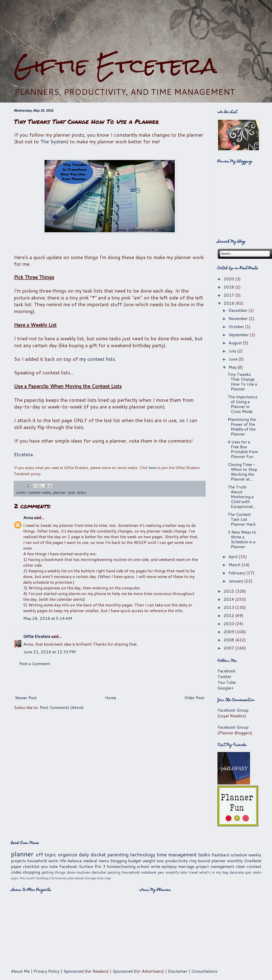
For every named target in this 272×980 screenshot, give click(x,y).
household (37, 861)
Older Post (194, 698)
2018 (229, 287)
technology (143, 855)
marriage (186, 866)
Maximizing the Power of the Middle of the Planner (242, 427)
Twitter (224, 676)
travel (193, 872)
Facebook (227, 671)
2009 (229, 632)
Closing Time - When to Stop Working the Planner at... (242, 472)
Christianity (58, 878)
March (235, 565)
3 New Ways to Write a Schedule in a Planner (242, 539)
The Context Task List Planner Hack (242, 519)
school (143, 866)
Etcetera (23, 454)
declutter (99, 872)
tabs (184, 872)
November (239, 318)
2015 (229, 591)
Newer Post (26, 698)
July (233, 351)
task (71, 492)
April (234, 556)
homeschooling (121, 866)
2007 (229, 648)
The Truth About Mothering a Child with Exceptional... (242, 497)
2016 (229, 303)
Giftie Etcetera (115, 65)
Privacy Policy (46, 971)
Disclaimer (178, 971)
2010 (229, 623)
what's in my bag (214, 872)
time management (177, 855)
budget (135, 861)
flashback (221, 855)
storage (90, 878)
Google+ (226, 688)
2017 (229, 295)
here (152, 468)
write (156, 866)
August (236, 343)
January (236, 581)
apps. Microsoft (23, 878)
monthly (235, 861)
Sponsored (73, 971)
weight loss (153, 861)
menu (104, 861)
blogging (119, 861)
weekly (255, 855)
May (233, 367)
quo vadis (253, 872)
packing (114, 872)
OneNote (253, 861)
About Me (20, 971)
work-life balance (65, 861)
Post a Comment (35, 663)
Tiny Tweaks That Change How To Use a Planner (242, 381)
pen (161, 872)
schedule (239, 855)
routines (83, 872)
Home (111, 698)
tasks (81, 492)
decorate (237, 872)
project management (215, 866)
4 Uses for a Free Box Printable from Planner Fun (243, 449)
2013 (229, 607)
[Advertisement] (110, 681)
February (237, 573)
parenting (118, 855)
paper (16, 866)
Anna (28, 518)
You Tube (227, 682)
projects (19, 861)
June (233, 359)
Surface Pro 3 (92, 866)
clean (240, 866)
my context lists (97, 359)
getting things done (58, 872)
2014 (229, 599)
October (237, 326)
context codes (40, 492)
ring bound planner (207, 861)
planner (59, 492)
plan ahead (76, 878)
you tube (49, 866)
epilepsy (169, 866)
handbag (42, 878)
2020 (229, 279)
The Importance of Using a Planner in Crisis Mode (243, 404)
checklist (31, 866)
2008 (229, 640)
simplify (172, 872)
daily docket (92, 855)
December (238, 310)
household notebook (139, 872)
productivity (176, 861)
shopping (31, 872)
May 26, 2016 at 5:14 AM (48, 618)
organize (67, 855)
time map (104, 878)
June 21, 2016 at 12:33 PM (49, 652)
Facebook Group (233, 710)
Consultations (204, 971)
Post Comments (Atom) (62, 707)
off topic (46, 855)
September (239, 335)
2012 (229, 615)
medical (90, 861)
